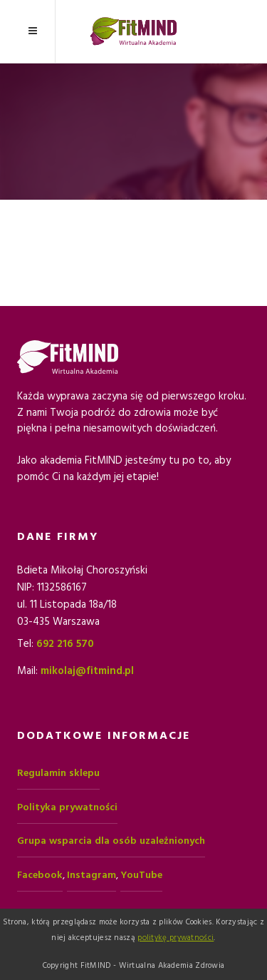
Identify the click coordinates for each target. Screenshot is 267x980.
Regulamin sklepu (58, 773)
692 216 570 (65, 644)
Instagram (91, 875)
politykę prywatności (176, 938)
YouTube (141, 875)
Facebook (40, 875)
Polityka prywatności (67, 807)
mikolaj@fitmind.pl (87, 671)
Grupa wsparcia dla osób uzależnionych (111, 841)
